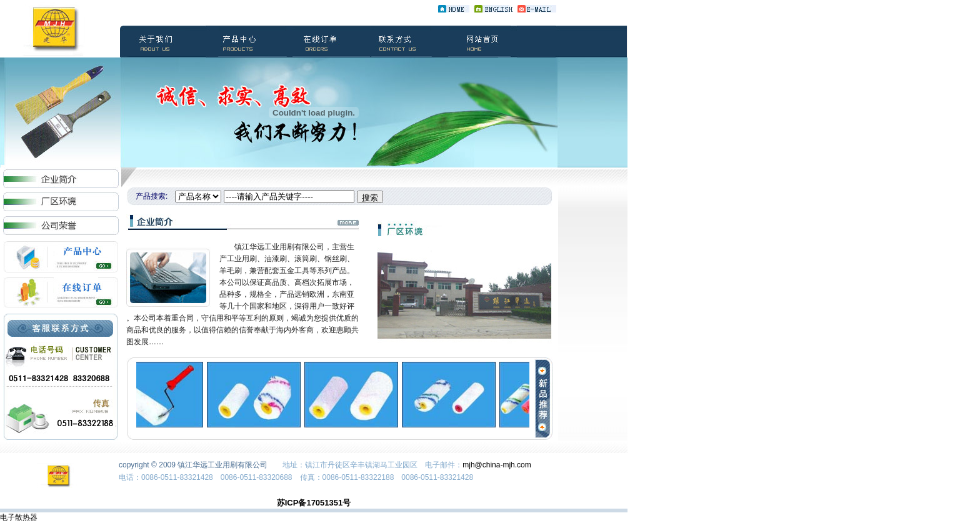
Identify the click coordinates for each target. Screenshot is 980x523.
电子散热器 (19, 517)
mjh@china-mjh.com (497, 465)
